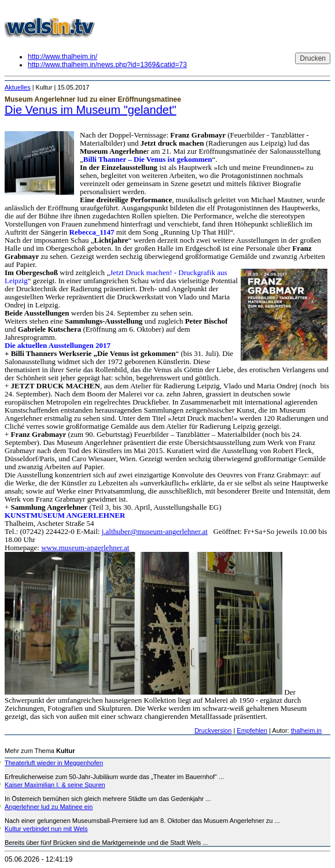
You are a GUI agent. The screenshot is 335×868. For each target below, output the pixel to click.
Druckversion (213, 730)
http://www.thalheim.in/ (62, 57)
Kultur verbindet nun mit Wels (46, 829)
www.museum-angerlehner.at (85, 548)
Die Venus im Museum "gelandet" (91, 110)
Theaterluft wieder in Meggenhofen (54, 763)
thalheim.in (306, 730)
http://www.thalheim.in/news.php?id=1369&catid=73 (107, 65)
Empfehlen (252, 730)
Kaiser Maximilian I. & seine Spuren (55, 785)
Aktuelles (18, 87)
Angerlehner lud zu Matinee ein (49, 807)
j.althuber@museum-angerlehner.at (155, 531)
